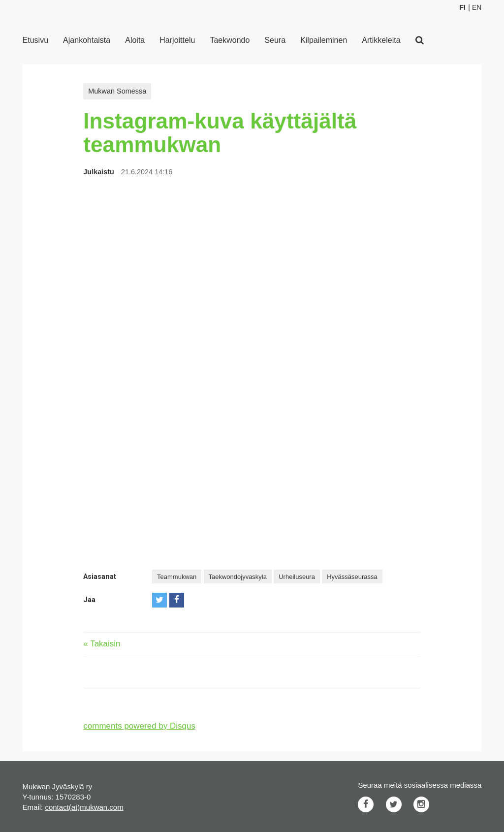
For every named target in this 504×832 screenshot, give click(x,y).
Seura (275, 40)
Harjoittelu (177, 40)
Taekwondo (230, 40)
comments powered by (139, 726)
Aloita (135, 40)
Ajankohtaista (87, 40)
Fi (462, 7)
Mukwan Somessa (117, 91)
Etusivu (35, 40)
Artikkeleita (381, 40)
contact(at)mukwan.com (84, 807)
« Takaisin (102, 644)
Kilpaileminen (324, 40)
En (477, 7)
